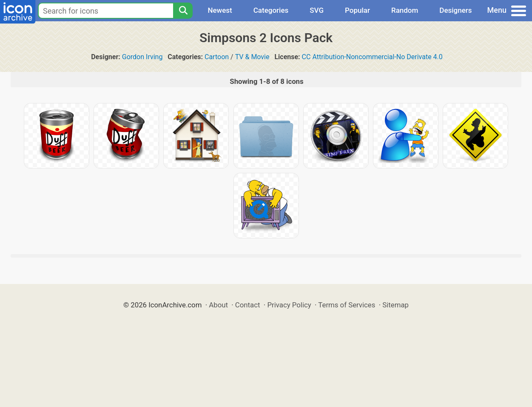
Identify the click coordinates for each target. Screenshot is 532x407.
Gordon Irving (142, 57)
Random (405, 10)
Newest (220, 10)
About (218, 305)
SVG (317, 10)
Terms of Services (347, 305)
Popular (357, 10)
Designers (455, 10)
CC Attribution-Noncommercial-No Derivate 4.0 (372, 57)
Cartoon (217, 57)
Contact (248, 305)
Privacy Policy (289, 305)
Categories (271, 10)
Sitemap (395, 305)
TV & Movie (252, 57)
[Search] (183, 11)
